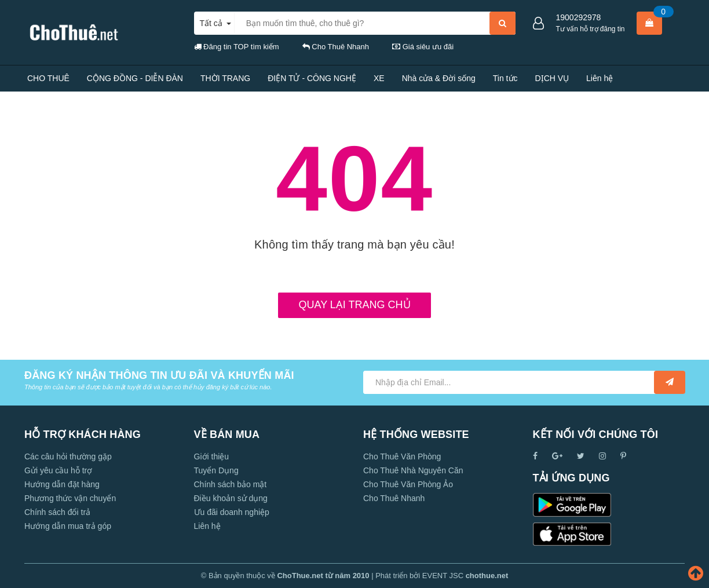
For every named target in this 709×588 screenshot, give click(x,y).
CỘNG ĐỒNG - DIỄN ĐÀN (135, 78)
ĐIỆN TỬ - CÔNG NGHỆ (312, 78)
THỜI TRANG (225, 78)
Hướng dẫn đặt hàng (62, 484)
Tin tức (505, 78)
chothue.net (487, 576)
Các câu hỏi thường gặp (68, 456)
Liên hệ (600, 78)
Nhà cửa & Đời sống (439, 78)
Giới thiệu (212, 456)
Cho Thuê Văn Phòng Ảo (408, 484)
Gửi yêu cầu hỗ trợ (58, 470)
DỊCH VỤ (552, 78)
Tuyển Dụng (216, 470)
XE (379, 78)
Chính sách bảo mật (231, 484)
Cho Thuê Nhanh (394, 498)
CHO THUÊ (48, 78)
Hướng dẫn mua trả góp (68, 526)
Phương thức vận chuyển (70, 498)
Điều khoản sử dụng (231, 498)
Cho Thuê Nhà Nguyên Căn (413, 470)
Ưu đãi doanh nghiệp (232, 512)
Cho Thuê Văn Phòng (402, 456)
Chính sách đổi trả (57, 512)
